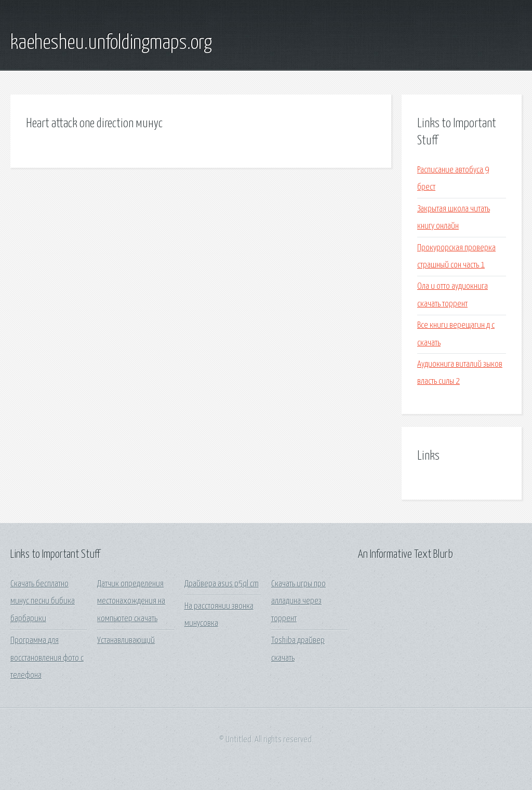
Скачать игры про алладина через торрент (298, 601)
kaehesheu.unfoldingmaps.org (111, 43)
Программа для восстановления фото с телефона (47, 658)
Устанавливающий (126, 641)
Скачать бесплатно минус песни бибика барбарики (43, 601)
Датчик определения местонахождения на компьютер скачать (131, 601)
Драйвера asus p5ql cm (222, 584)
